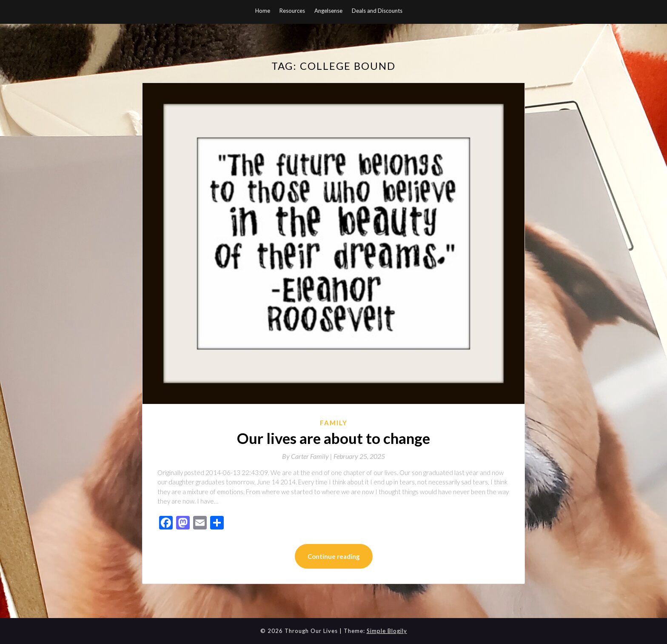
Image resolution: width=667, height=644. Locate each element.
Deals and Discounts (377, 11)
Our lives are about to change (333, 438)
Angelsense (328, 11)
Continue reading (334, 556)
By (308, 456)
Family (334, 423)
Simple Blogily (387, 631)
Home (263, 11)
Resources (292, 11)
